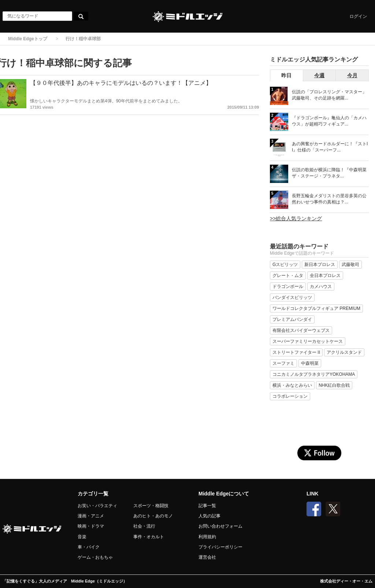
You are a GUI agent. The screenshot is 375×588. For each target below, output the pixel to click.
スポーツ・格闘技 (151, 506)
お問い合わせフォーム (220, 526)
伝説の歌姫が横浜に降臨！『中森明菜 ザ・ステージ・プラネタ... (329, 173)
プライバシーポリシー (220, 547)
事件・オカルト (149, 537)
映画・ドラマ (91, 526)
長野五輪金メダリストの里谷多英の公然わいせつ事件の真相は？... (329, 199)
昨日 (286, 75)
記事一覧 (207, 506)
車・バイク (89, 547)
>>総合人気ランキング (296, 218)
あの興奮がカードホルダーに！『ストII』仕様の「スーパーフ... (330, 147)
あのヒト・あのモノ (153, 516)
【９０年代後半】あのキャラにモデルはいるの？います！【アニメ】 (121, 83)
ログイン (358, 16)
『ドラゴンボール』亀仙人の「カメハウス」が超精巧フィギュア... (329, 121)
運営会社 (207, 557)
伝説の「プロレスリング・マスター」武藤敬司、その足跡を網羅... (329, 95)
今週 (319, 75)
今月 (352, 75)
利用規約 (207, 537)
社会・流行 (144, 526)
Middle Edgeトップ (28, 39)
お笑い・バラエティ (97, 506)
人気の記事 (209, 516)
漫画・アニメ (91, 516)
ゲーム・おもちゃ (95, 557)
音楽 (82, 537)
